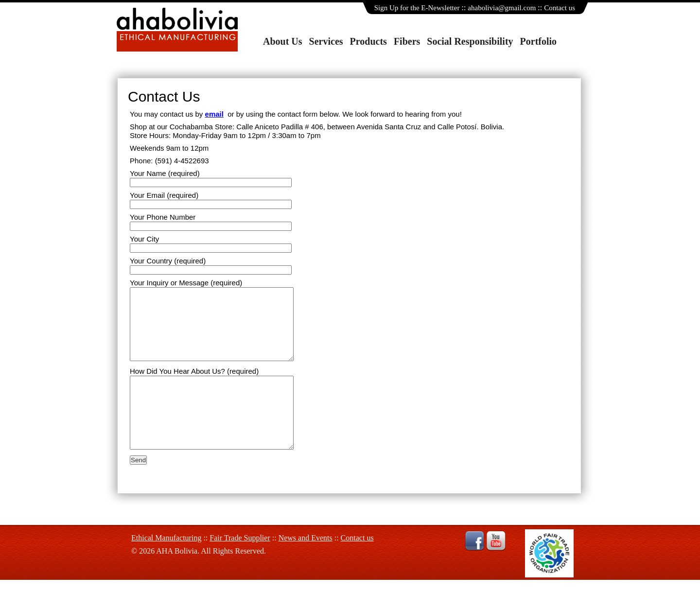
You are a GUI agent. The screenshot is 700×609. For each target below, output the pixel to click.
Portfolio (539, 41)
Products (368, 41)
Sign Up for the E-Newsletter (417, 8)
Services (326, 41)
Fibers (407, 41)
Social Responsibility (470, 41)
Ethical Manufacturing (166, 567)
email (214, 114)
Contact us (560, 8)
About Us (283, 41)
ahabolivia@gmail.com (502, 8)
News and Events (306, 567)
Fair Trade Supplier (240, 567)
